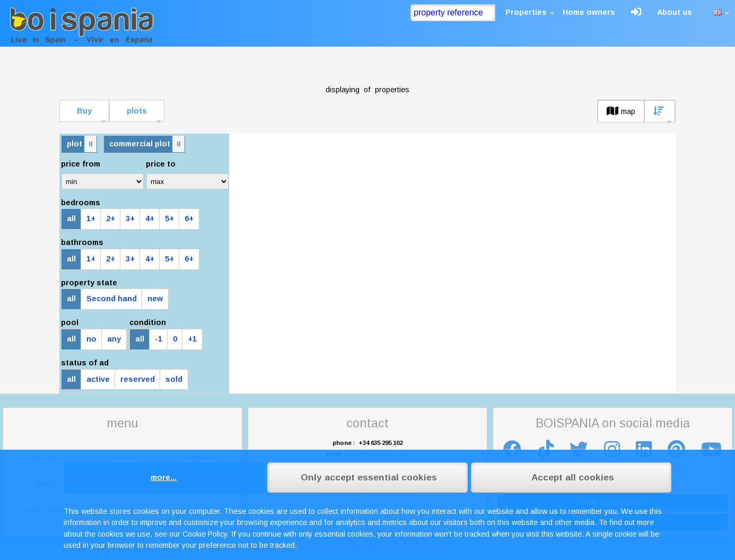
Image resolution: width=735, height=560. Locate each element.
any (114, 339)
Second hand (112, 299)
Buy (84, 111)
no (91, 339)
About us (675, 12)
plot (82, 144)
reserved (138, 379)
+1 (192, 339)
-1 (159, 339)
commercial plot (147, 144)
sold (174, 379)
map (621, 111)
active (98, 379)
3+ (130, 218)
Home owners (589, 12)
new (155, 299)
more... (164, 477)
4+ (150, 218)
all (71, 218)
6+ (189, 218)
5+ (169, 218)
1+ (91, 218)
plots (137, 111)
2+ (111, 218)
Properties (526, 12)
